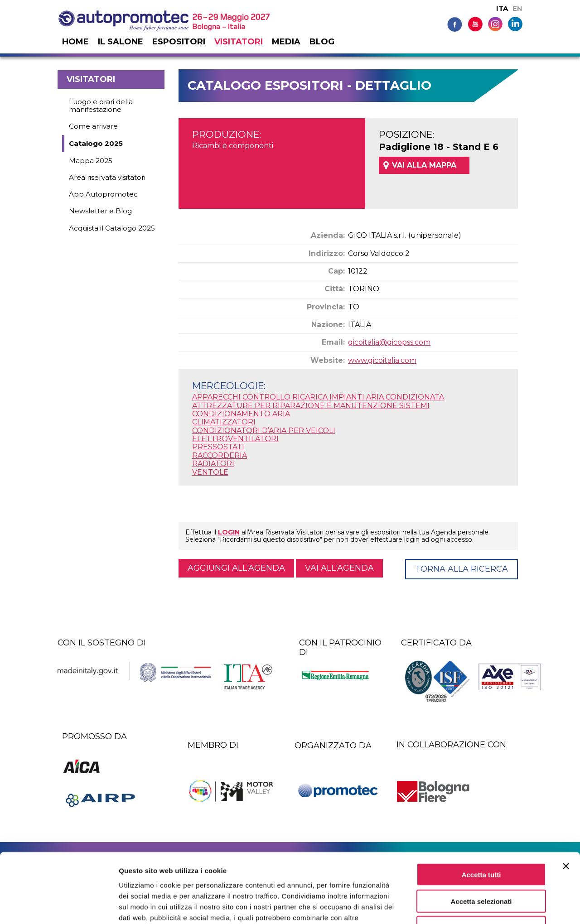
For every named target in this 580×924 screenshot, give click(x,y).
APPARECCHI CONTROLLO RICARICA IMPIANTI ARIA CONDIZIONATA (318, 397)
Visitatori (239, 42)
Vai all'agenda (339, 568)
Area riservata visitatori (107, 177)
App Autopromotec (103, 194)
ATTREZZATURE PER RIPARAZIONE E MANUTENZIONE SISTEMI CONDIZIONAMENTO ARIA (311, 410)
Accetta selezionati (481, 840)
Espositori (179, 42)
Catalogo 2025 (96, 143)
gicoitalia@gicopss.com (389, 342)
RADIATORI (213, 464)
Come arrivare (93, 126)
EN (517, 8)
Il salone (121, 42)
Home (75, 42)
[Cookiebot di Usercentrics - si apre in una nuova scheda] (59, 906)
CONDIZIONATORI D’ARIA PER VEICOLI (264, 431)
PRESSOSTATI (218, 447)
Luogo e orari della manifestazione (101, 106)
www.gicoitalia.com (382, 360)
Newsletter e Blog (100, 211)
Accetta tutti (481, 813)
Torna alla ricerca (462, 569)
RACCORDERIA (220, 455)
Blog (322, 42)
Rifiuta (481, 866)
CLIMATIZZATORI (224, 422)
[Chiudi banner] (566, 804)
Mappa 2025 (91, 161)
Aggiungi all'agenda (236, 568)
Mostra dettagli (477, 906)
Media (286, 42)
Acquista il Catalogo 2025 (112, 228)
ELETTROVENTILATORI (235, 439)
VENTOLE (210, 472)
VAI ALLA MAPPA (424, 165)
